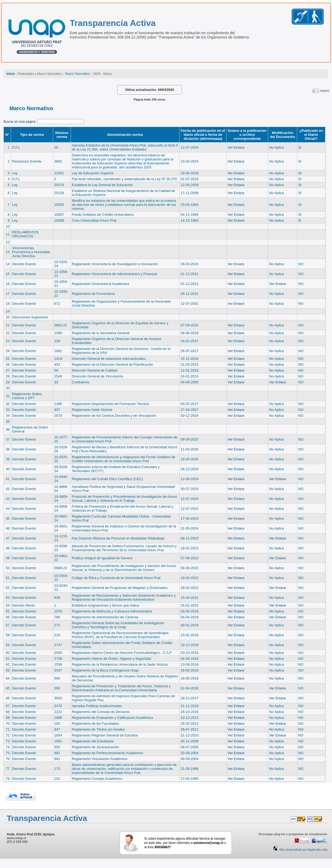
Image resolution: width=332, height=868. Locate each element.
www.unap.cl (16, 838)
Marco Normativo (77, 74)
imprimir (325, 91)
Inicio (11, 74)
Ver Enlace (236, 147)
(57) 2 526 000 (17, 842)
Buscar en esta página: (20, 122)
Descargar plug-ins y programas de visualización (293, 834)
